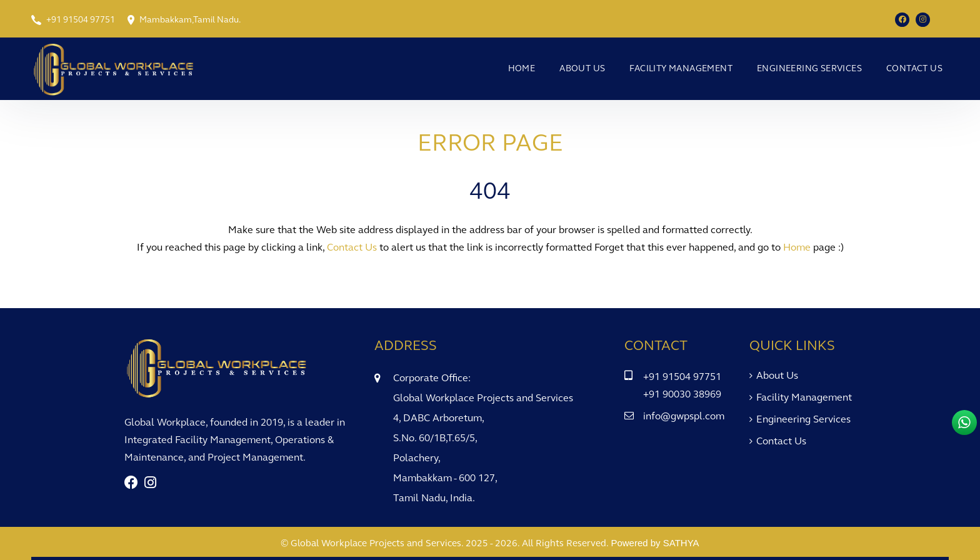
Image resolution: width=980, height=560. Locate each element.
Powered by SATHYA (655, 543)
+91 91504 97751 (81, 20)
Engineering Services (809, 68)
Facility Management (681, 68)
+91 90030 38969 (682, 394)
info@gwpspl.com (684, 416)
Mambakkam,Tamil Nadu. (190, 20)
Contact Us (914, 68)
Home (522, 68)
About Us (582, 68)
